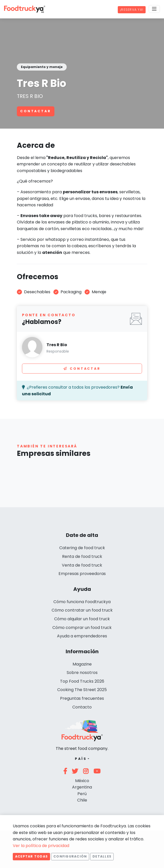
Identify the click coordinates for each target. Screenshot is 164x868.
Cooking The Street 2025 (82, 690)
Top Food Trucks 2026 (82, 681)
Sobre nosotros (82, 673)
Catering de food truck (82, 548)
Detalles (102, 856)
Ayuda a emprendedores (82, 636)
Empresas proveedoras (82, 574)
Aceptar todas (31, 856)
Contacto (82, 707)
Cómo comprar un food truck (82, 628)
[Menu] (154, 9)
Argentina (82, 787)
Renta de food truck (82, 556)
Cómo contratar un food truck (82, 610)
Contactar (36, 111)
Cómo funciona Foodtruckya (82, 602)
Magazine (82, 664)
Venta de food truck (82, 565)
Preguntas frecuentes (82, 698)
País (81, 759)
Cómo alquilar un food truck (82, 619)
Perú (82, 794)
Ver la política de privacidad (41, 846)
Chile (82, 800)
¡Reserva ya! (132, 10)
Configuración (70, 856)
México (82, 781)
